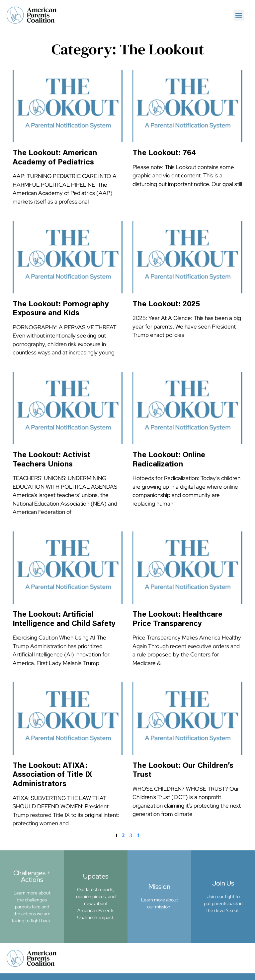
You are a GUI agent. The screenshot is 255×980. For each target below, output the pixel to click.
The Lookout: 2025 (166, 305)
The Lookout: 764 (164, 153)
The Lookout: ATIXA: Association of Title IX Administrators (52, 775)
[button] (239, 15)
